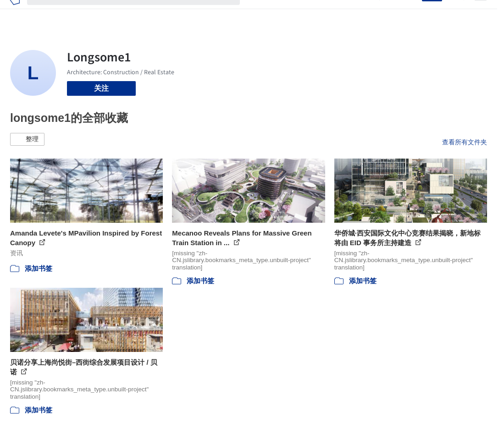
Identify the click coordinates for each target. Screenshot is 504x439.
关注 (101, 88)
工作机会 (322, 13)
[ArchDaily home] (14, 13)
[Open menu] (481, 13)
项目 (255, 13)
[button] (27, 139)
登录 (409, 13)
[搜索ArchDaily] (141, 13)
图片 (275, 13)
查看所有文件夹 (465, 142)
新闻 (295, 13)
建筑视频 (357, 13)
